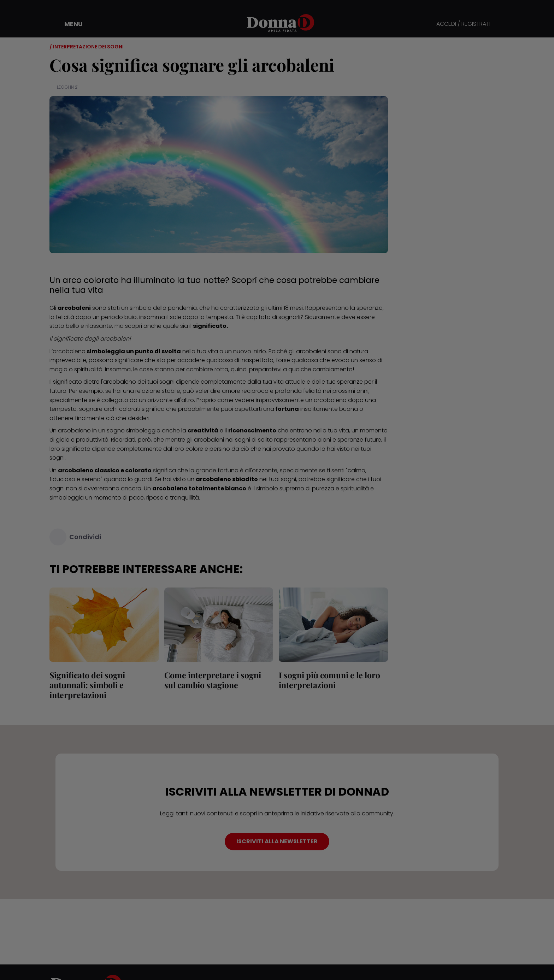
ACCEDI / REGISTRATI (463, 24)
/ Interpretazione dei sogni (87, 47)
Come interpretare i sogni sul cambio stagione (213, 680)
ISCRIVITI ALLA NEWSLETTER (277, 841)
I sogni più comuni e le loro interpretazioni (329, 680)
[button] (69, 24)
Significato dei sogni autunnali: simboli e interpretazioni (87, 685)
